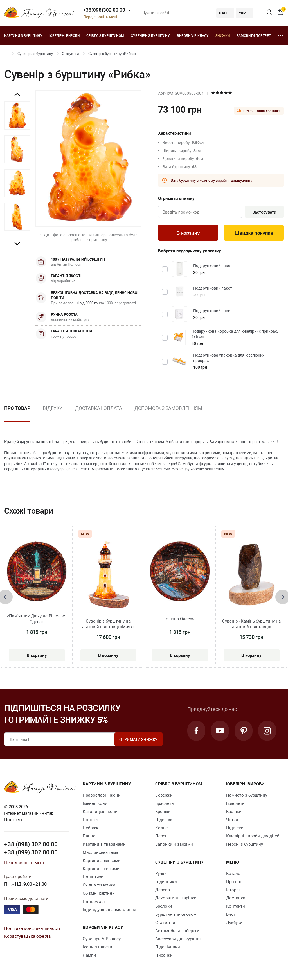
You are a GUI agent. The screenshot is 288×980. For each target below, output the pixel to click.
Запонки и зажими (174, 844)
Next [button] (17, 243)
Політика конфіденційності (32, 928)
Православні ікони (102, 795)
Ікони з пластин (99, 947)
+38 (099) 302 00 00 (31, 852)
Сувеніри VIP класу (102, 939)
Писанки (164, 955)
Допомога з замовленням (168, 408)
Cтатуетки (70, 54)
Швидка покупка (254, 233)
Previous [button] (17, 95)
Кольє (161, 828)
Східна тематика (99, 885)
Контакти (236, 906)
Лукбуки (234, 922)
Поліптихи (93, 877)
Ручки (161, 873)
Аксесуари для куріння (178, 939)
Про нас (234, 881)
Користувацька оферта (27, 936)
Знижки (223, 35)
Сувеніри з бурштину (150, 35)
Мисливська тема (100, 852)
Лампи (89, 955)
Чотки (232, 819)
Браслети (165, 803)
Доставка (236, 898)
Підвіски (164, 819)
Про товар (17, 408)
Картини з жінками (102, 860)
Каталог (234, 873)
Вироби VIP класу (193, 35)
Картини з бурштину (23, 35)
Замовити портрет (254, 35)
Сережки (164, 795)
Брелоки (164, 906)
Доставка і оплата (98, 408)
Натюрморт (94, 901)
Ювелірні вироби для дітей (253, 836)
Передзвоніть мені (100, 17)
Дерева (163, 890)
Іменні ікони (95, 803)
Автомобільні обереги (177, 930)
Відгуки (53, 408)
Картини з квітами (101, 868)
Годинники (166, 881)
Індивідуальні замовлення (109, 909)
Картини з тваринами (104, 844)
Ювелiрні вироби (64, 35)
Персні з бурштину (245, 844)
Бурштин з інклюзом (176, 914)
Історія (233, 890)
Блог (231, 914)
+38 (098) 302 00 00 (31, 844)
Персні (162, 836)
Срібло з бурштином (105, 35)
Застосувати (264, 212)
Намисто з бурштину (247, 795)
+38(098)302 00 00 (104, 10)
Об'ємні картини (99, 893)
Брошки (163, 811)
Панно (89, 836)
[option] (17, 115)
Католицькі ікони (100, 811)
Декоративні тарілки (176, 898)
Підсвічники (168, 947)
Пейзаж (90, 828)
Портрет (91, 819)
